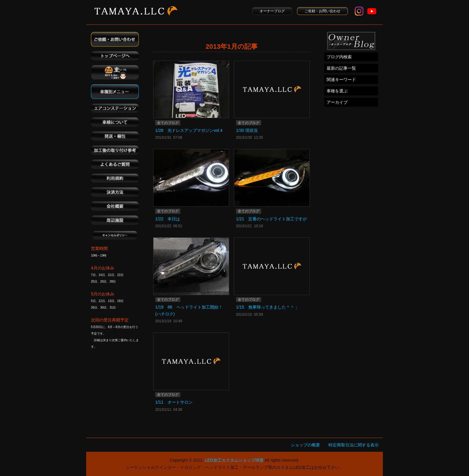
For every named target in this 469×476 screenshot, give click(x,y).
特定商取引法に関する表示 (354, 445)
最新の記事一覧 (341, 68)
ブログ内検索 (339, 57)
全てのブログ (168, 123)
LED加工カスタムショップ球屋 (234, 460)
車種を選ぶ (337, 91)
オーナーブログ (272, 11)
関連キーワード (341, 80)
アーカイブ (337, 102)
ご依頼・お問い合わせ (322, 11)
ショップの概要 (305, 445)
